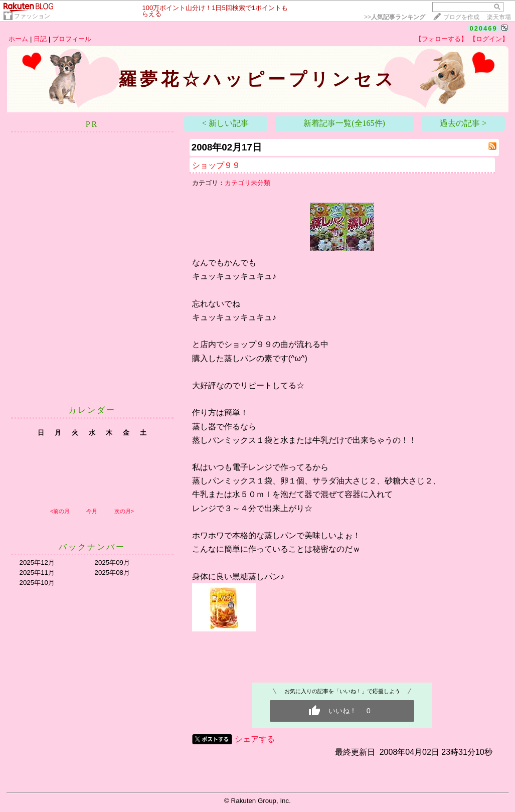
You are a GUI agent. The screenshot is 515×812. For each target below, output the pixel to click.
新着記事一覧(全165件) (344, 123)
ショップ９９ (216, 165)
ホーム (18, 39)
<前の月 (60, 511)
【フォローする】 (441, 39)
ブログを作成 (461, 17)
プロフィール (72, 39)
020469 (483, 28)
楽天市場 (499, 17)
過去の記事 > (463, 123)
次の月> (124, 511)
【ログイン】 (489, 39)
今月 (92, 511)
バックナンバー (92, 547)
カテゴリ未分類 (247, 183)
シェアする (255, 739)
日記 (40, 39)
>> (395, 17)
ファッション (32, 16)
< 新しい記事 (225, 123)
